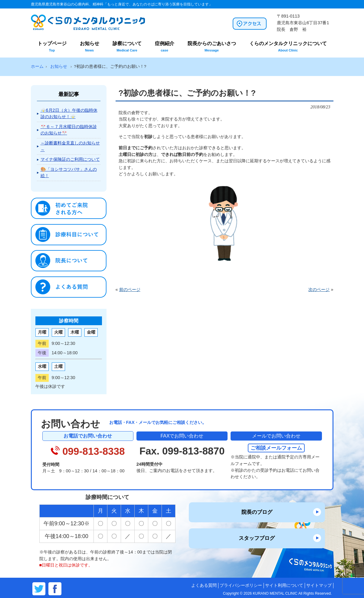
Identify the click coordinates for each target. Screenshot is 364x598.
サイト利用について (284, 585)
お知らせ (90, 46)
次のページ (319, 289)
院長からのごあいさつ (212, 46)
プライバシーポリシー (241, 585)
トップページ (52, 46)
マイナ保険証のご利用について (70, 159)
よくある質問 (204, 585)
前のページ (130, 289)
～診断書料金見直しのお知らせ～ (70, 146)
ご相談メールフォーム (276, 448)
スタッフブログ (257, 538)
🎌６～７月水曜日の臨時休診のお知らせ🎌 (69, 130)
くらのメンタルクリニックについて (288, 46)
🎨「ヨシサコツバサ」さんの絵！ (69, 173)
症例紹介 (165, 46)
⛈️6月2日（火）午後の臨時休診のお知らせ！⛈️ (69, 114)
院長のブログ (257, 512)
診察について (127, 46)
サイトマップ (319, 585)
